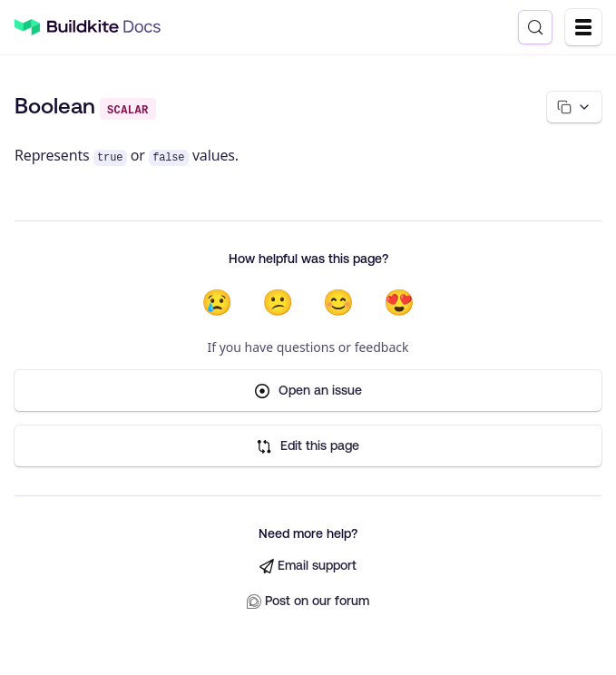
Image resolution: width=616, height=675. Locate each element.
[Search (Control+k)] (535, 27)
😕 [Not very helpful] (278, 302)
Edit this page (308, 446)
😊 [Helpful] (339, 302)
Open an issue (308, 391)
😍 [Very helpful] (399, 302)
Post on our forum (308, 601)
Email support (308, 566)
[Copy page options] (574, 107)
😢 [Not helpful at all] (217, 302)
